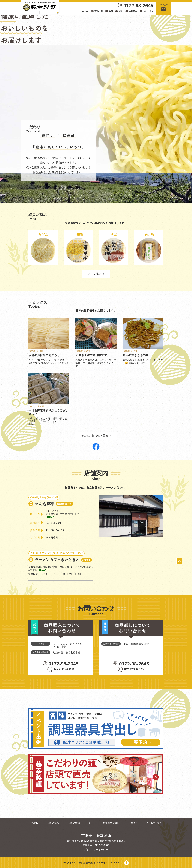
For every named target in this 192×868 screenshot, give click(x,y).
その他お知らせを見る (95, 436)
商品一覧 (99, 11)
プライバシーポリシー (96, 850)
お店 (111, 11)
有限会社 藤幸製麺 (85, 863)
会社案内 (133, 11)
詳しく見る (95, 274)
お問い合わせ (154, 823)
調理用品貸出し (111, 823)
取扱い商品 (53, 823)
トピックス (148, 11)
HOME (85, 11)
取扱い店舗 (74, 823)
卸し (121, 11)
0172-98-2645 (138, 6)
